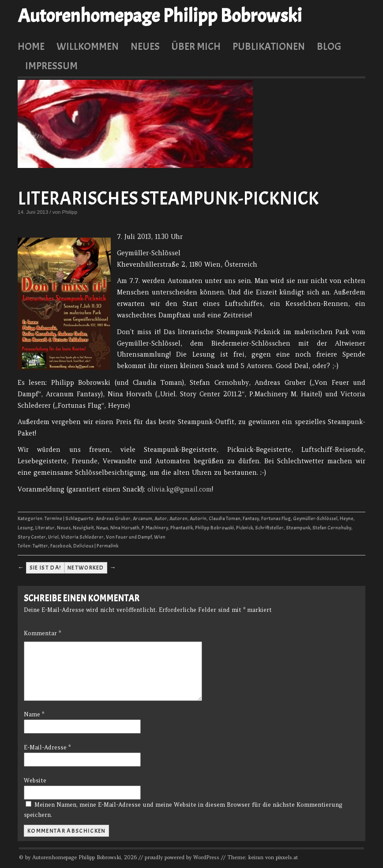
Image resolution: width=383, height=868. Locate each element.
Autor (161, 519)
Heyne (347, 519)
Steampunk (298, 528)
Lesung (25, 528)
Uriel (53, 537)
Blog (329, 46)
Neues (145, 46)
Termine (53, 519)
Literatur (45, 528)
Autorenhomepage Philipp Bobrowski (160, 16)
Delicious (83, 546)
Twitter (40, 546)
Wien (160, 537)
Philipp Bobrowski (214, 528)
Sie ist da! (45, 568)
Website (35, 780)
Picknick (244, 528)
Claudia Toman (225, 519)
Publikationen (269, 46)
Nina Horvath (125, 528)
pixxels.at (287, 857)
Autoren (178, 519)
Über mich (196, 46)
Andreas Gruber (113, 519)
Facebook (61, 546)
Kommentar (42, 633)
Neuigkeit (83, 528)
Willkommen (88, 46)
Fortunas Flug (276, 519)
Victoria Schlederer (82, 537)
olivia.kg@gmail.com (180, 489)
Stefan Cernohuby (332, 528)
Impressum (51, 66)
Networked (86, 568)
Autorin (198, 519)
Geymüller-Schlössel (315, 519)
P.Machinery (155, 528)
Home (31, 46)
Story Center (32, 537)
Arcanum (143, 519)
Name (34, 714)
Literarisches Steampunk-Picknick (168, 199)
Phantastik (182, 528)
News (102, 528)
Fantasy (251, 519)
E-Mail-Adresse (47, 747)
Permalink (107, 546)
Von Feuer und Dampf (129, 537)
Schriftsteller (269, 528)
